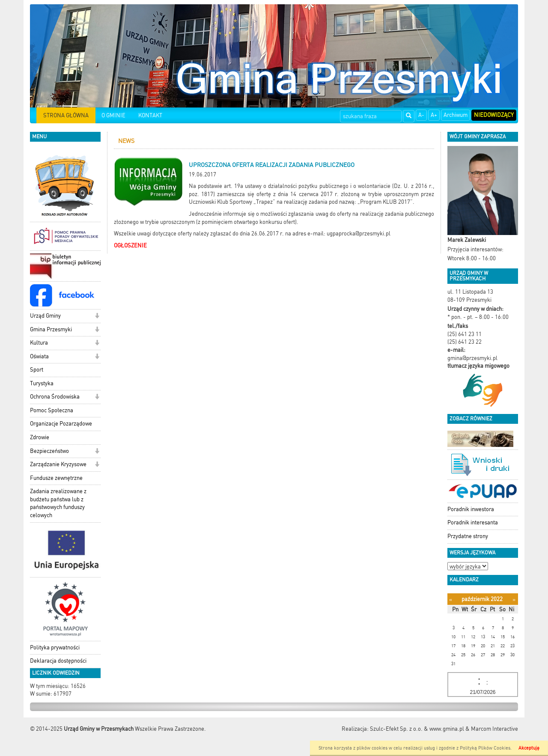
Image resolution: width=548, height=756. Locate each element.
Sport (37, 370)
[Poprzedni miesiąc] (451, 600)
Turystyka (42, 383)
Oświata (39, 356)
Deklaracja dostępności (58, 661)
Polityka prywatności (55, 647)
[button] (97, 317)
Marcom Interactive (494, 729)
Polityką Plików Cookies (485, 748)
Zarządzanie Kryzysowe (58, 464)
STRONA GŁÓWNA (66, 115)
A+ (434, 115)
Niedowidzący (494, 115)
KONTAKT (150, 115)
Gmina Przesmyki (51, 329)
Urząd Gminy (45, 316)
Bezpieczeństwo (49, 451)
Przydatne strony (468, 536)
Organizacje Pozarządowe (61, 424)
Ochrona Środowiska (55, 397)
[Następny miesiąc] (514, 600)
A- (421, 115)
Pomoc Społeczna (52, 410)
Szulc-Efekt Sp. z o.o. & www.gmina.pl (417, 729)
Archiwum (456, 115)
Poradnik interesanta (473, 522)
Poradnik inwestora (471, 509)
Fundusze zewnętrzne (56, 478)
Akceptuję (529, 748)
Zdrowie (40, 437)
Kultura (39, 343)
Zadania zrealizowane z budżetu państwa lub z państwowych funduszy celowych (58, 503)
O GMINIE (113, 115)
